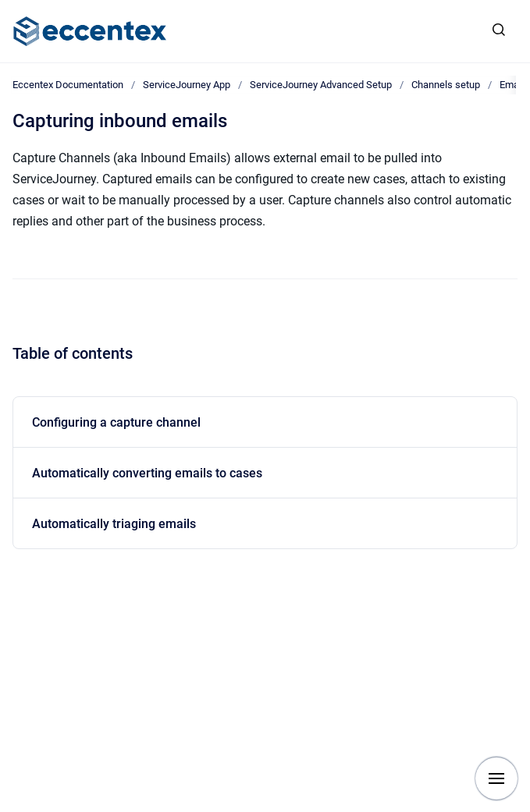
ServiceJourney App (187, 85)
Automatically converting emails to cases (147, 473)
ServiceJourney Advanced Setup (321, 85)
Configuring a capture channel (116, 422)
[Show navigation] (496, 778)
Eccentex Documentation (68, 85)
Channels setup (446, 85)
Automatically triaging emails (114, 524)
